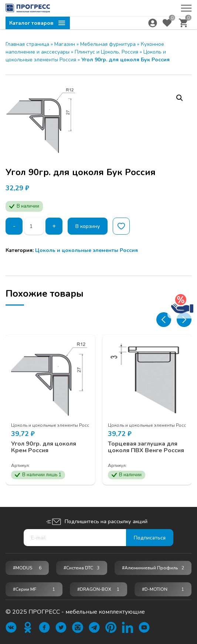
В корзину (88, 226)
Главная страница (27, 44)
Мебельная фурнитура (108, 44)
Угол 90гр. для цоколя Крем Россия (44, 447)
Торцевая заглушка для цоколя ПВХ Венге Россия (146, 447)
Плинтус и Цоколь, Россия (106, 52)
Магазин (65, 44)
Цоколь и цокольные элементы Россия (86, 250)
